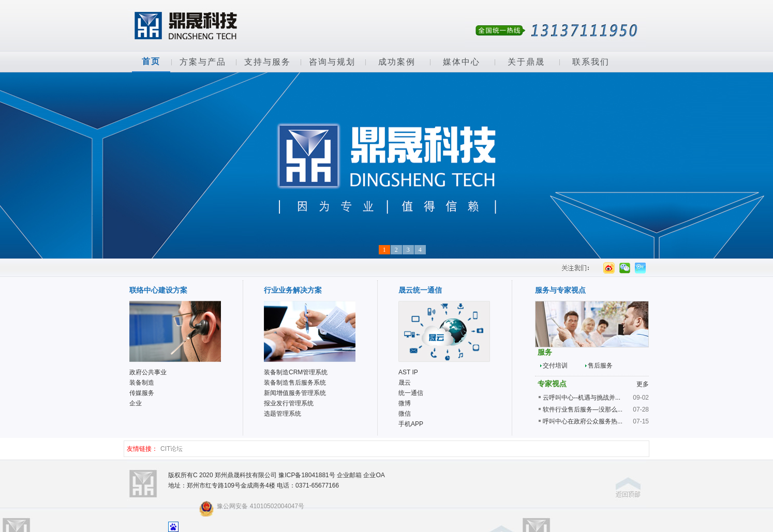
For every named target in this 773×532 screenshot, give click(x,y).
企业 (136, 403)
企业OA (374, 475)
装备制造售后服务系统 (295, 383)
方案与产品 (203, 62)
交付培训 (555, 366)
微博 (405, 403)
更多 (643, 384)
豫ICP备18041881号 (307, 475)
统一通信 (411, 393)
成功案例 (397, 62)
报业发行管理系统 (289, 403)
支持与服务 (267, 62)
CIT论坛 (172, 449)
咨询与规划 (332, 62)
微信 (624, 268)
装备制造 (142, 383)
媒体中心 (462, 62)
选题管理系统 (283, 414)
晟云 (405, 383)
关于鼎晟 (526, 62)
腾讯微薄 (640, 268)
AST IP (408, 372)
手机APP (411, 424)
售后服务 (600, 366)
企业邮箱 (349, 475)
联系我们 (591, 62)
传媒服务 (142, 393)
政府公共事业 (148, 372)
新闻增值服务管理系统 (295, 393)
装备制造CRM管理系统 (296, 372)
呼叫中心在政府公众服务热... (583, 421)
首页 (151, 61)
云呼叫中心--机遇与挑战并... (582, 398)
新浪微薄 (609, 268)
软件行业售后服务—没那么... (583, 409)
